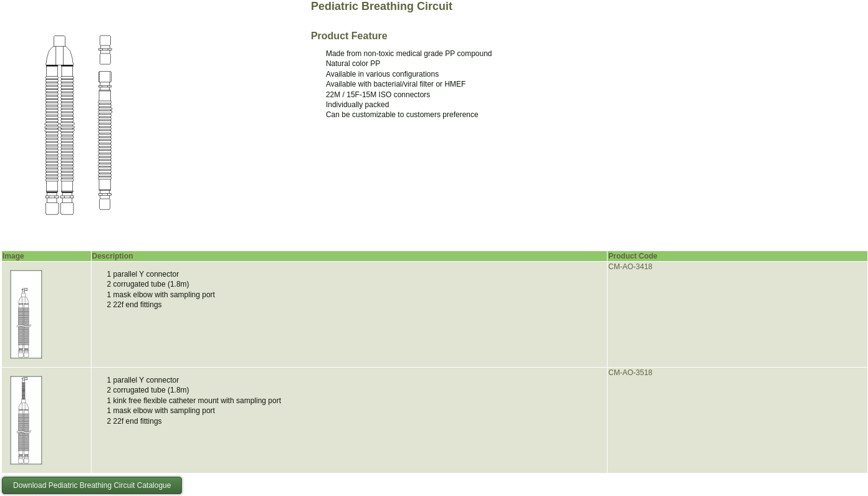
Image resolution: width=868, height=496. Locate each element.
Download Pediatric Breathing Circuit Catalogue (92, 485)
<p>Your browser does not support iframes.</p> (78, 125)
